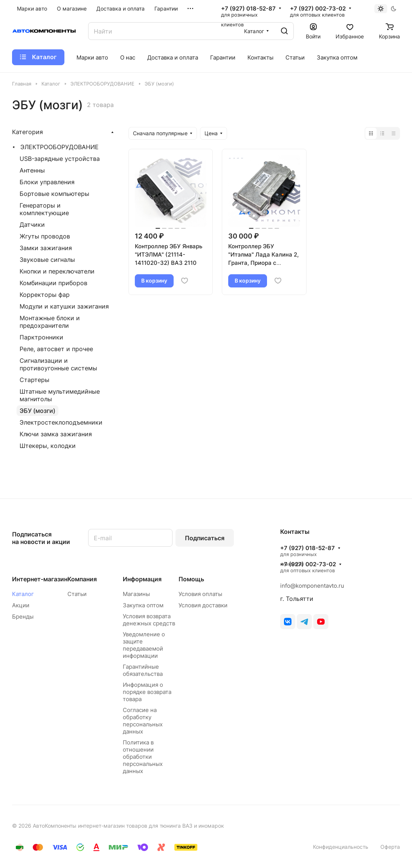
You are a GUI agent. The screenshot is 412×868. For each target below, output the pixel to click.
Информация (142, 579)
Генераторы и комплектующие (44, 209)
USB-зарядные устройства (60, 159)
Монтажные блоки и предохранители (50, 322)
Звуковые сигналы (47, 260)
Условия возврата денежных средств (149, 620)
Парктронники (41, 337)
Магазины (136, 594)
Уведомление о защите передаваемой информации (144, 645)
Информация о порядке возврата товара (147, 692)
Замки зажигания (46, 248)
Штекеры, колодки (48, 446)
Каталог (23, 594)
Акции (21, 605)
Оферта (390, 847)
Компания (82, 579)
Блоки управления (47, 182)
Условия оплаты (200, 594)
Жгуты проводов (45, 236)
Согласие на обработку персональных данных (143, 721)
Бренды (23, 617)
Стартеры (34, 380)
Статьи (77, 594)
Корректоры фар (45, 295)
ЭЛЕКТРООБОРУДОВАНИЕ (60, 147)
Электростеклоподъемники (61, 422)
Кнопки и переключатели (57, 271)
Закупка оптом (143, 605)
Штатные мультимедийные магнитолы (60, 395)
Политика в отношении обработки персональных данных (143, 757)
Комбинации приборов (53, 283)
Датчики (32, 225)
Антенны (32, 170)
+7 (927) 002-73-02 (318, 9)
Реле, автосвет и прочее (56, 349)
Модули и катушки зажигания (64, 306)
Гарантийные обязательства (143, 670)
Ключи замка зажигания (56, 434)
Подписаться (205, 538)
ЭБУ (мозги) (37, 411)
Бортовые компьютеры (54, 194)
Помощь (191, 579)
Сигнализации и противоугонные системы (58, 364)
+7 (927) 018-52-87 (248, 9)
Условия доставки (203, 605)
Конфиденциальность (341, 847)
